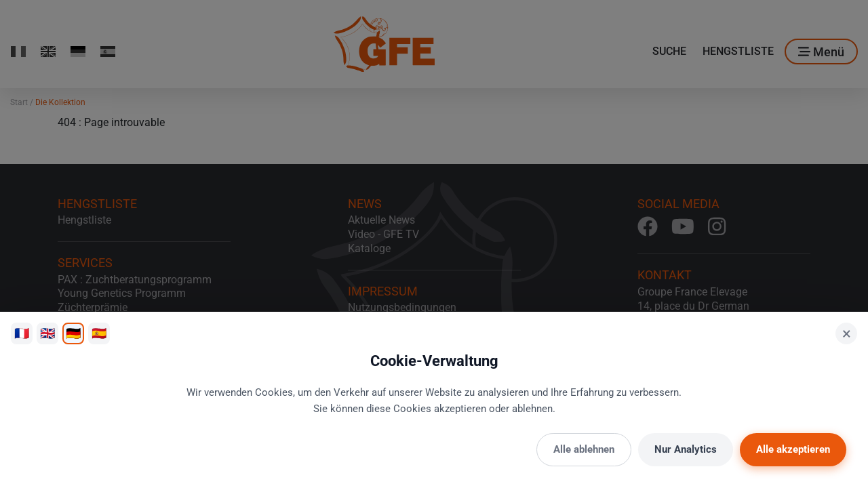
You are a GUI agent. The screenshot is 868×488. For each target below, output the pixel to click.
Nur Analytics (686, 449)
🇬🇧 (47, 333)
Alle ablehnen (584, 449)
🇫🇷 (22, 333)
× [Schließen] (847, 333)
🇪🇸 (99, 333)
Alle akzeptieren (793, 449)
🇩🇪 (73, 333)
